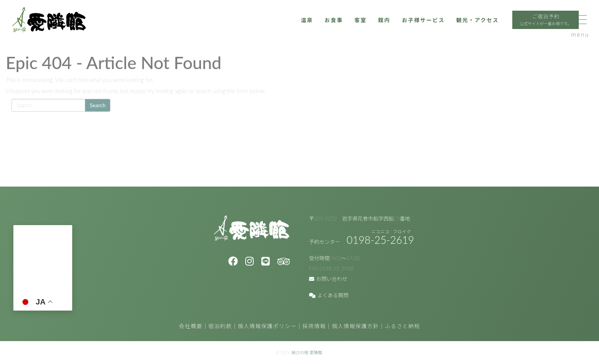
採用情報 (314, 326)
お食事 (298, 26)
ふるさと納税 (402, 326)
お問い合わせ (328, 279)
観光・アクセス (449, 26)
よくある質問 (329, 295)
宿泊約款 (220, 326)
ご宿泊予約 (521, 27)
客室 (326, 26)
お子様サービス (392, 26)
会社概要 (191, 326)
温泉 (270, 26)
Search (98, 105)
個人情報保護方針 (355, 326)
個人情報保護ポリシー (267, 326)
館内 (350, 26)
